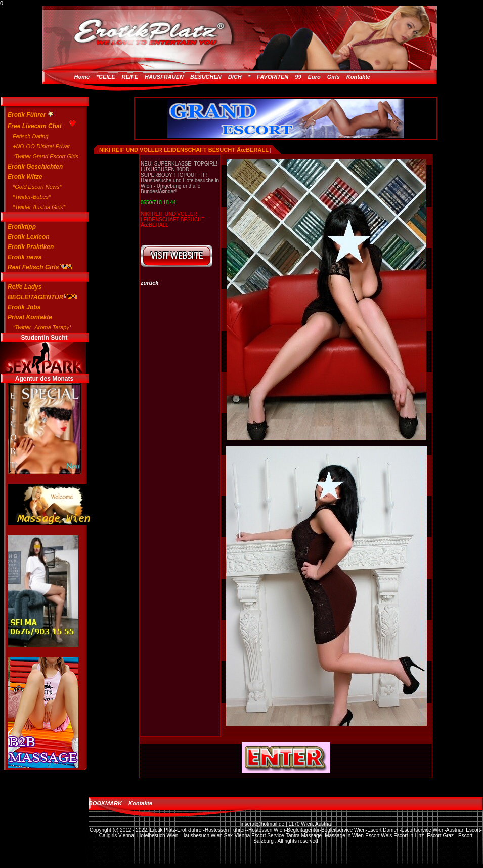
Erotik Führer (31, 115)
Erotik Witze (25, 177)
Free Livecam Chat (39, 125)
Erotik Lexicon (29, 237)
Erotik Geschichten (35, 167)
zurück (149, 283)
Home (82, 77)
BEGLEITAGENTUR (39, 297)
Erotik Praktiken (31, 247)
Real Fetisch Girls (39, 267)
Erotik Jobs (24, 307)
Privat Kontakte (30, 317)
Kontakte (358, 77)
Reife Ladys (25, 287)
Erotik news (25, 257)
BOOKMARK (105, 803)
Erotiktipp (22, 227)
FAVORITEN (273, 77)
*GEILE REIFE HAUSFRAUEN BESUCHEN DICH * (173, 77)
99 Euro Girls (317, 77)
